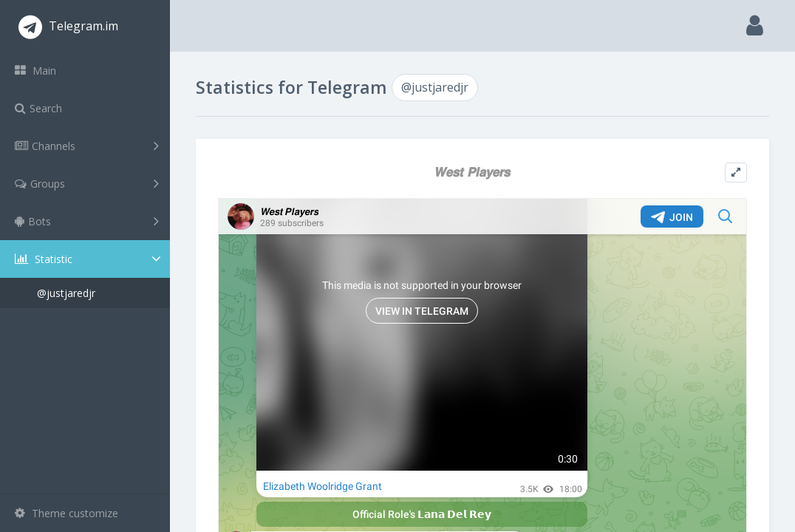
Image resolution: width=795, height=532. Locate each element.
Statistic (89, 259)
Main (35, 71)
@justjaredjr (66, 293)
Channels (87, 146)
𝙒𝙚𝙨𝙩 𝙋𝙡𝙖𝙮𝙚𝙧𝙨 (472, 172)
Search (38, 108)
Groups (87, 183)
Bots (87, 221)
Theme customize (66, 513)
